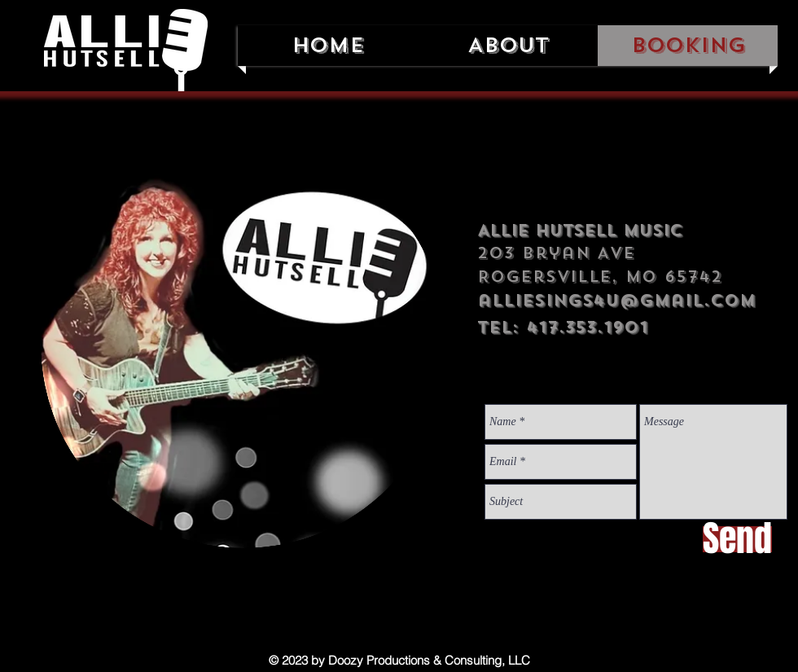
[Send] (737, 539)
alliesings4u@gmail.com (616, 300)
